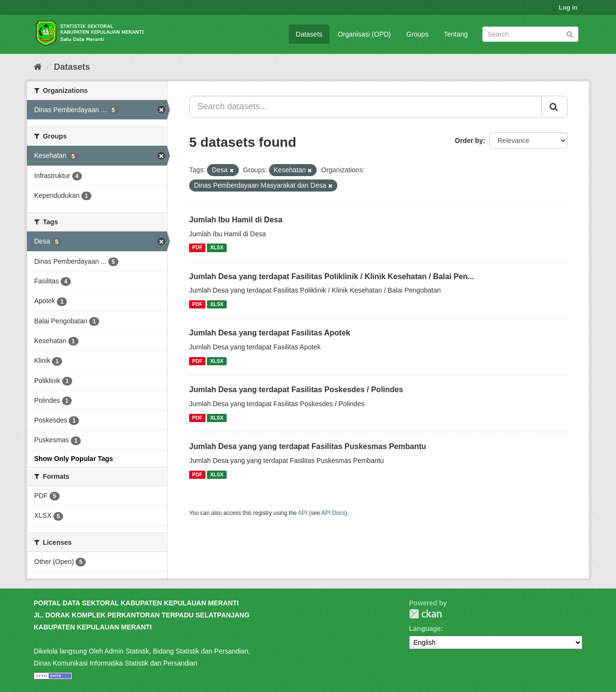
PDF (197, 248)
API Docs (334, 513)
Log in (568, 7)
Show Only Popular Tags (74, 459)
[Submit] (570, 33)
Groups (417, 34)
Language (425, 628)
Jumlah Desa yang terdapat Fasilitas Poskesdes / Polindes (296, 390)
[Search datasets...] (366, 107)
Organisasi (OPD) (364, 34)
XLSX (217, 248)
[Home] (38, 67)
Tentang (456, 34)
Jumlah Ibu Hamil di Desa (236, 220)
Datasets (309, 34)
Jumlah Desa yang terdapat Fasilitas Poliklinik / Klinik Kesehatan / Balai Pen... (332, 276)
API (302, 513)
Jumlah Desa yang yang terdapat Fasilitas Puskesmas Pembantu (308, 446)
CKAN (425, 614)
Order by (469, 141)
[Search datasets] (530, 34)
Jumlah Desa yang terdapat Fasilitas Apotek (270, 333)
